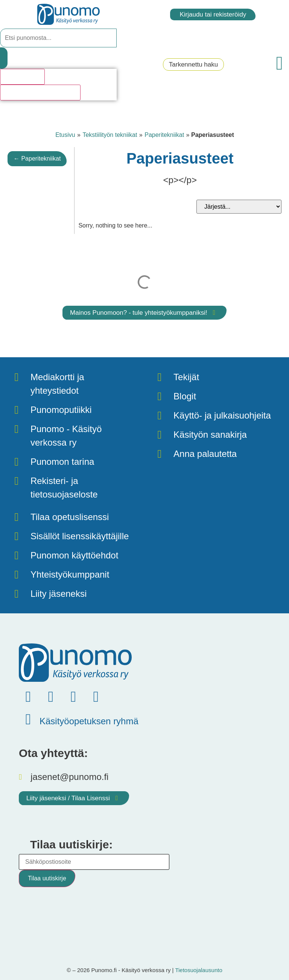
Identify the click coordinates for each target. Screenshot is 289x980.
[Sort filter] (239, 207)
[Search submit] (4, 58)
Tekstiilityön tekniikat (110, 135)
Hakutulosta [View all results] (22, 77)
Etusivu (65, 135)
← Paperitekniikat (37, 159)
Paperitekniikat (164, 135)
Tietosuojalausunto (198, 970)
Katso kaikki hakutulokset (40, 92)
